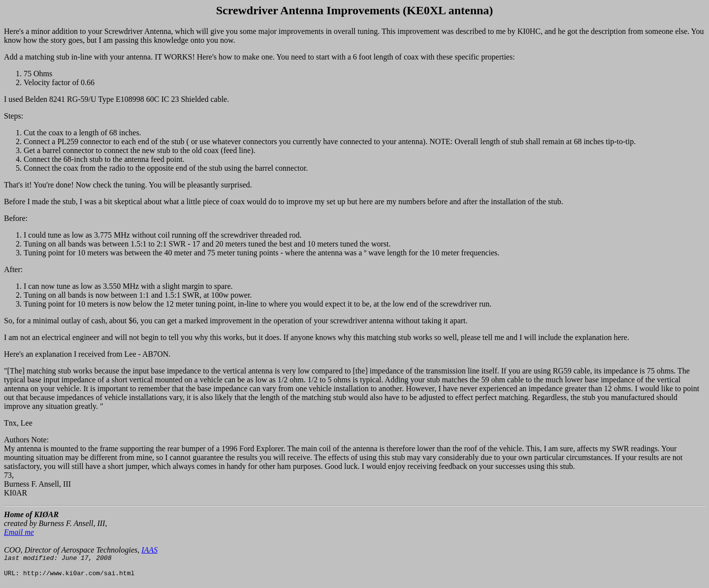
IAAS (149, 550)
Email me (19, 532)
